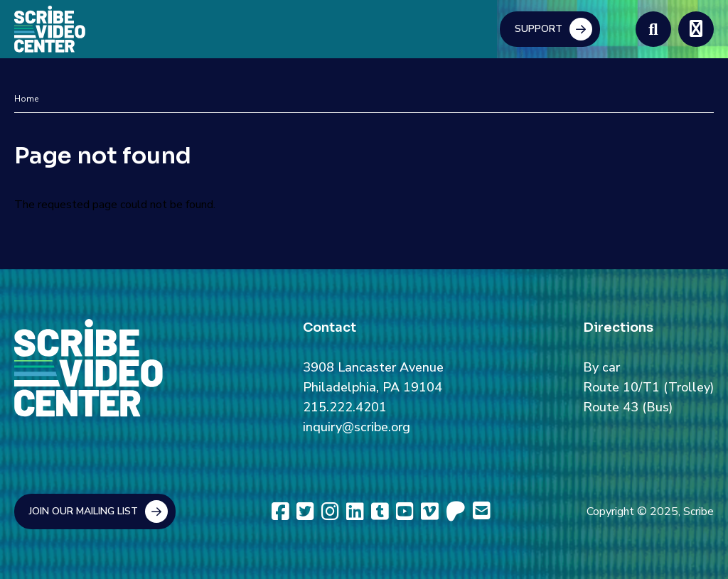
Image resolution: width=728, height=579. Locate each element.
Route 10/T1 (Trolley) (648, 387)
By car (601, 367)
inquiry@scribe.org (357, 427)
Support (539, 29)
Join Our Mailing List (84, 511)
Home (26, 99)
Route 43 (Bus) (628, 407)
